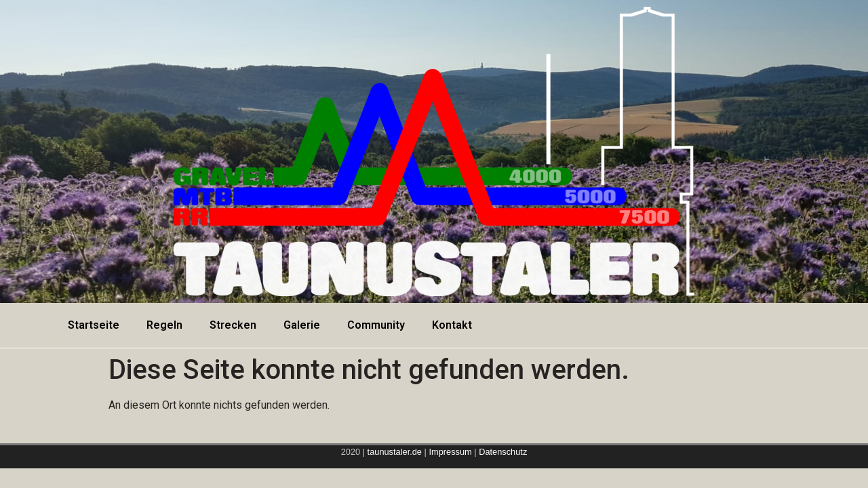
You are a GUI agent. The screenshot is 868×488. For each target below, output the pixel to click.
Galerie (302, 325)
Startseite (94, 325)
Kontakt (452, 325)
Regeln (164, 325)
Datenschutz (503, 452)
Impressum (451, 452)
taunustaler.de (393, 452)
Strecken (233, 325)
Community (376, 325)
